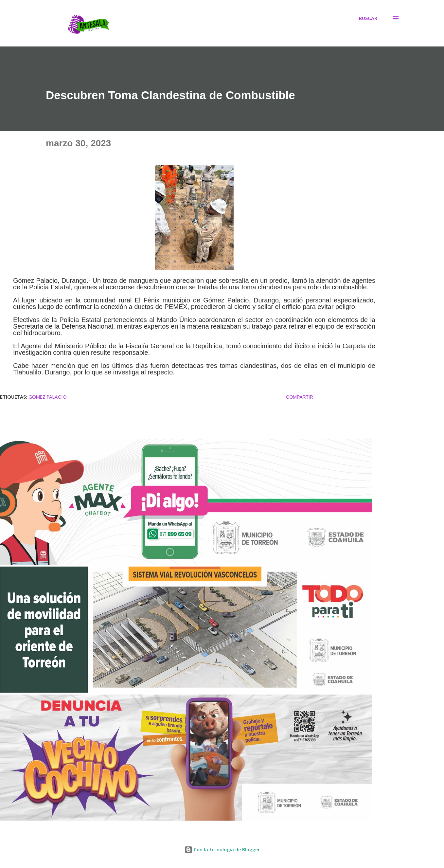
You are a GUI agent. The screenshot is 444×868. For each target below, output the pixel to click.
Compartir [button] (300, 397)
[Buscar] (368, 18)
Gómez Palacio (48, 397)
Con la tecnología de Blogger (222, 850)
